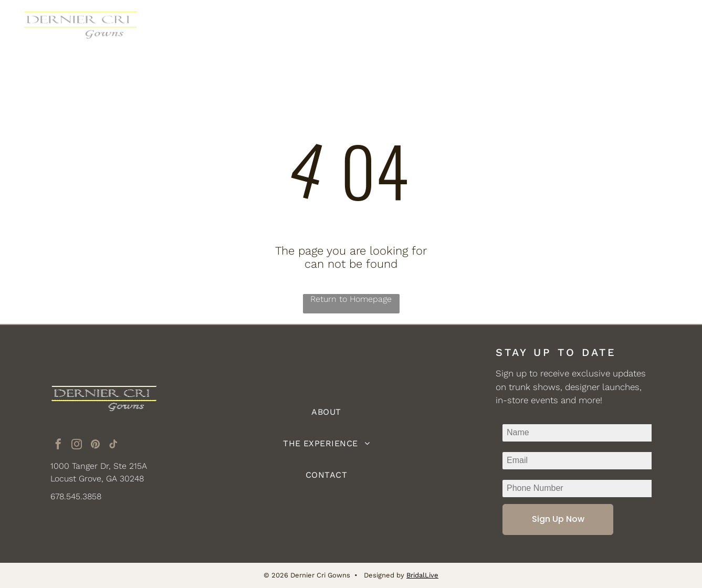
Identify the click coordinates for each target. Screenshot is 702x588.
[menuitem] (256, 28)
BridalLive (422, 575)
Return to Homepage (351, 299)
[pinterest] (95, 445)
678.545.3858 (76, 496)
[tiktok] (113, 445)
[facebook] (58, 445)
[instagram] (77, 445)
